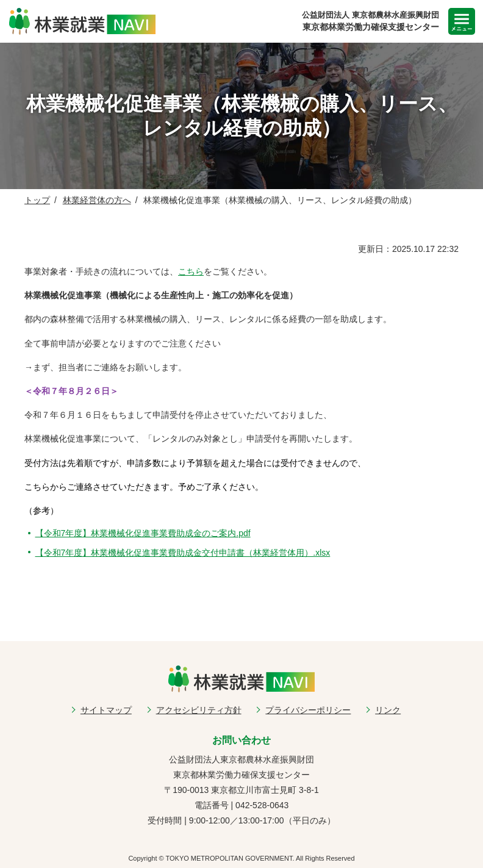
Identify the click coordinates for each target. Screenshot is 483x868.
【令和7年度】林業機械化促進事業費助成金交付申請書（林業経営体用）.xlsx (183, 553)
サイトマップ (106, 710)
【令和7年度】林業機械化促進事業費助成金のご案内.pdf (143, 533)
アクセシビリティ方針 (199, 710)
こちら (191, 271)
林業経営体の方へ (97, 200)
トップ (37, 200)
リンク (388, 710)
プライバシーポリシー (308, 710)
